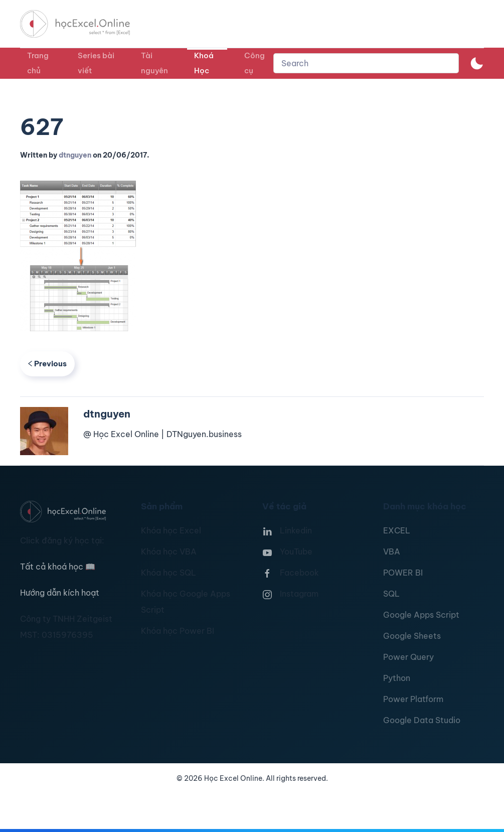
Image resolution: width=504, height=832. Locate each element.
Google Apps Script (421, 615)
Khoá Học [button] (204, 63)
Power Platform (413, 699)
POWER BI (403, 573)
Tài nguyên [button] (154, 63)
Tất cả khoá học (58, 567)
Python (397, 678)
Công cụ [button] (255, 63)
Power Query (408, 657)
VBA (392, 551)
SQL (391, 594)
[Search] (366, 63)
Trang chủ (38, 63)
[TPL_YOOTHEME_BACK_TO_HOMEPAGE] (84, 24)
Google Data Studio (422, 720)
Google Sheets (412, 636)
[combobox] (366, 63)
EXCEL (397, 530)
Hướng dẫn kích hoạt (60, 593)
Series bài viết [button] (96, 63)
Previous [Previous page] (47, 364)
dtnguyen (75, 155)
